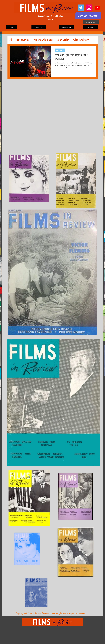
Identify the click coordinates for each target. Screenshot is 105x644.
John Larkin (63, 40)
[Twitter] (81, 8)
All (11, 40)
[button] (94, 40)
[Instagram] (89, 8)
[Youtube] (97, 8)
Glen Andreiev (81, 40)
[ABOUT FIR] (39, 27)
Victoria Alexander (43, 40)
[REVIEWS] (91, 27)
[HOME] (12, 27)
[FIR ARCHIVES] (91, 22)
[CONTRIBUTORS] (67, 27)
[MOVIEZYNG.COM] (88, 16)
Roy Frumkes (23, 40)
